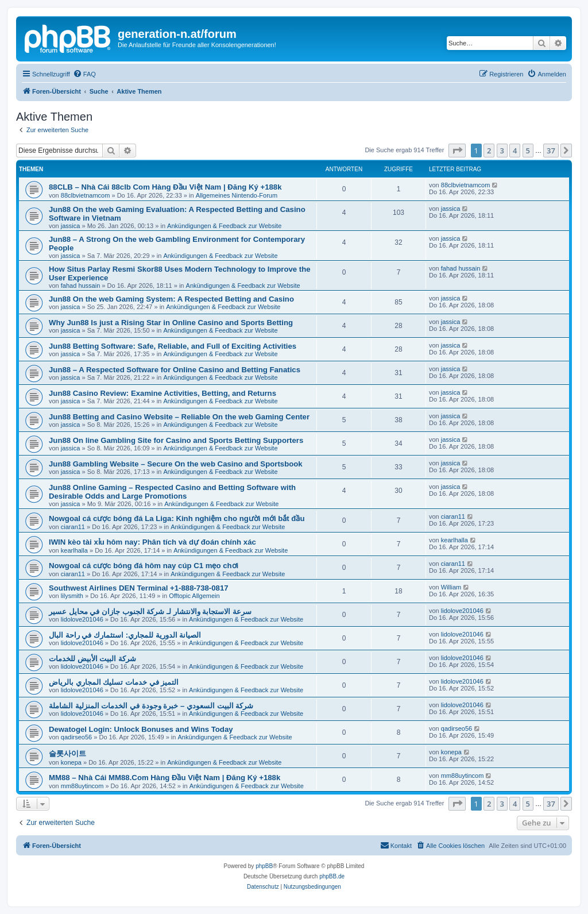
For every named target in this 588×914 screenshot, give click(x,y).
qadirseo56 (76, 737)
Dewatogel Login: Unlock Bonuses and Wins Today (141, 729)
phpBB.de (332, 876)
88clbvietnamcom (86, 195)
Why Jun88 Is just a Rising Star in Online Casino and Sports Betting (171, 323)
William (451, 587)
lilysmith (72, 596)
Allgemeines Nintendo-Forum (237, 195)
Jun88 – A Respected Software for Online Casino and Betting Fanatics (175, 370)
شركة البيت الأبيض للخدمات (92, 659)
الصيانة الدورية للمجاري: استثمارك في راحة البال (125, 635)
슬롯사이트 (67, 753)
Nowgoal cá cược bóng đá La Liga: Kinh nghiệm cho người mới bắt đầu (177, 518)
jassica (71, 226)
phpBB (264, 866)
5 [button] (528, 151)
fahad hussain (81, 286)
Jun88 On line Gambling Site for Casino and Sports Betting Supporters (176, 440)
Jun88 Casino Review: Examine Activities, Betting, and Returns (163, 393)
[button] (457, 151)
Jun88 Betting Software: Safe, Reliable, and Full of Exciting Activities (173, 346)
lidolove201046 (82, 619)
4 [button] (515, 151)
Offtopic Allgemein (194, 596)
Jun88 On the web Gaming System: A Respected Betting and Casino (171, 299)
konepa (71, 762)
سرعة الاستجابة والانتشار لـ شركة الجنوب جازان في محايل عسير (150, 612)
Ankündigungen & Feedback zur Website (224, 226)
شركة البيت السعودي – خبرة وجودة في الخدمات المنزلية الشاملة (151, 706)
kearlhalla (74, 550)
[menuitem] (84, 74)
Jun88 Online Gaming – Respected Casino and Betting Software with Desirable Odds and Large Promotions (172, 492)
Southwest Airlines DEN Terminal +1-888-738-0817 (139, 588)
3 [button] (502, 151)
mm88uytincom (82, 786)
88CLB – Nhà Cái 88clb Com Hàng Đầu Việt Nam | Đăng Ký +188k (165, 187)
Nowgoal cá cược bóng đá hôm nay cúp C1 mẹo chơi (144, 566)
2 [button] (489, 151)
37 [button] (551, 151)
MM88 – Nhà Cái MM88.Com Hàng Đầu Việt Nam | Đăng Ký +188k (165, 778)
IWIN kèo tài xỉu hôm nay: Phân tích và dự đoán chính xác (152, 542)
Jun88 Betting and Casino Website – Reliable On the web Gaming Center (179, 417)
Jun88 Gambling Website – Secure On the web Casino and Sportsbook (176, 464)
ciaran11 (73, 527)
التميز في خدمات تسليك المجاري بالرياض (114, 682)
